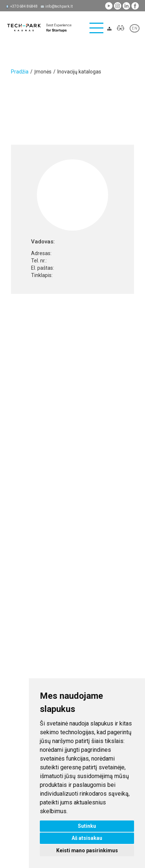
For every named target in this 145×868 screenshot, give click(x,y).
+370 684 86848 (24, 6)
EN (135, 28)
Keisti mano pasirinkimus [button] (87, 850)
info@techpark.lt (59, 6)
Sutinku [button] (87, 826)
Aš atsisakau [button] (87, 838)
